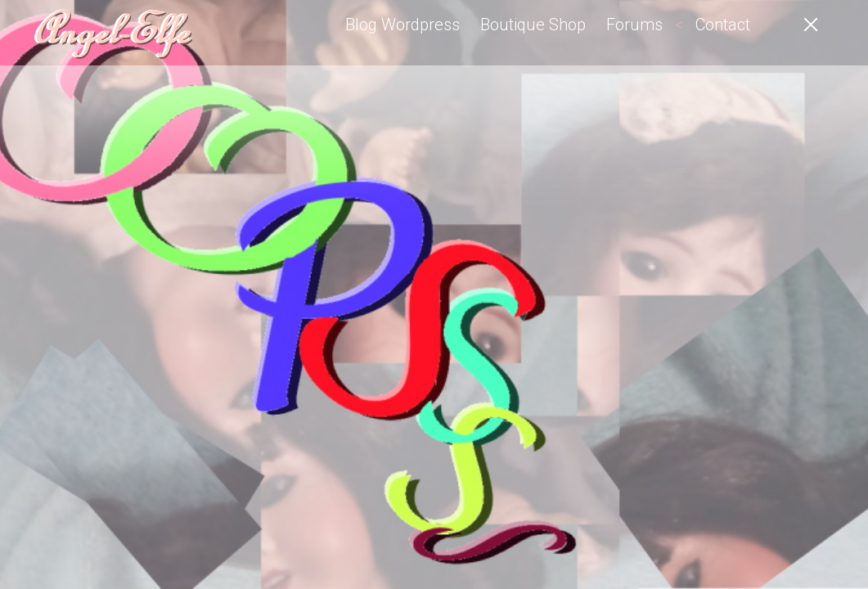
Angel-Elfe (110, 33)
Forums (634, 25)
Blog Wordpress (403, 25)
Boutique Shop (533, 25)
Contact (723, 25)
